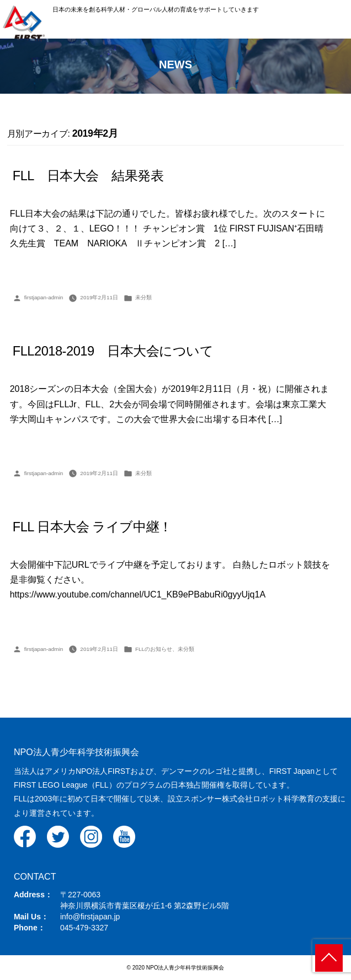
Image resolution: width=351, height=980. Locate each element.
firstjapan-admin (44, 297)
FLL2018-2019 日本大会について (113, 351)
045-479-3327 (84, 928)
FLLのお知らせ (154, 649)
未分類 (143, 297)
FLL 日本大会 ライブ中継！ (92, 527)
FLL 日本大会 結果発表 (88, 176)
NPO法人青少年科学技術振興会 (76, 752)
